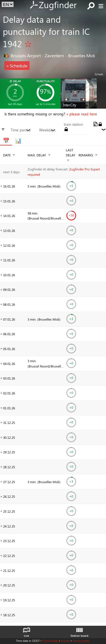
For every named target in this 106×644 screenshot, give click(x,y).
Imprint (66, 641)
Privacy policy (81, 641)
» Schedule (17, 66)
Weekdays (47, 130)
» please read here (82, 114)
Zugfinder (53, 5)
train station (73, 124)
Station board (79, 631)
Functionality (50, 641)
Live (26, 631)
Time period (21, 130)
